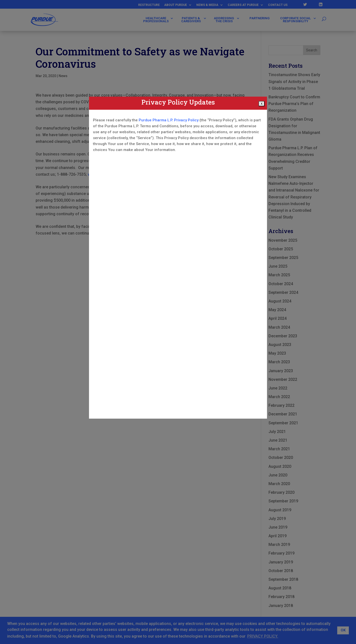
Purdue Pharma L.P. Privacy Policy (169, 120)
